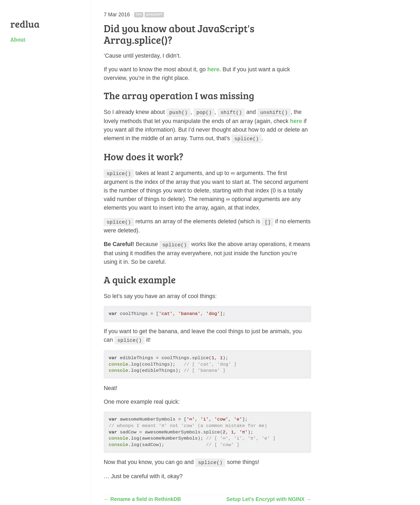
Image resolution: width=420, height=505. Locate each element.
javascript (154, 15)
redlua (25, 24)
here (213, 69)
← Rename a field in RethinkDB (142, 495)
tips (139, 15)
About (18, 39)
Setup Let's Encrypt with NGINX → (269, 495)
